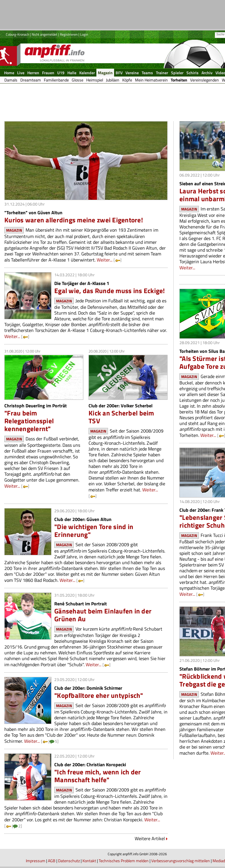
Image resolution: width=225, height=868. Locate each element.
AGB (52, 861)
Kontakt (89, 861)
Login (84, 34)
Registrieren (69, 34)
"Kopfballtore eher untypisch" (99, 695)
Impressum (36, 861)
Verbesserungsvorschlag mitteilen (181, 861)
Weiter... (105, 260)
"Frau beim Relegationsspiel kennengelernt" (29, 421)
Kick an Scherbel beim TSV (121, 417)
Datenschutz (69, 861)
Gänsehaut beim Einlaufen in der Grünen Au (103, 615)
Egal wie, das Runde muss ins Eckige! (110, 291)
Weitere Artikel (150, 838)
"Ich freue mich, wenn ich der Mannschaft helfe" (98, 776)
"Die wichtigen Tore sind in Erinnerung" (94, 531)
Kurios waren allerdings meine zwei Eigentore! (74, 220)
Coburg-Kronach (17, 34)
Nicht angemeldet (44, 34)
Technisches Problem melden (124, 861)
